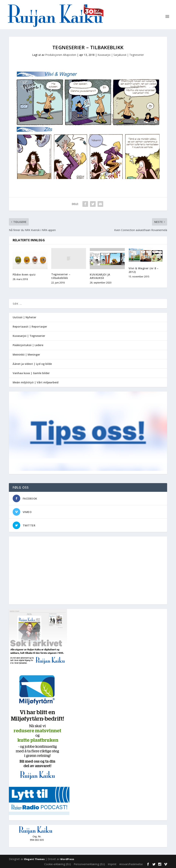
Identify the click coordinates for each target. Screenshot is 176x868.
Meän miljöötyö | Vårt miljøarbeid (36, 382)
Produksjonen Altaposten (61, 55)
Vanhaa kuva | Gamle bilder (31, 373)
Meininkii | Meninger (26, 355)
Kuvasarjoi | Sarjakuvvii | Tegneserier (121, 55)
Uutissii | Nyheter (24, 317)
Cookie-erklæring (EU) (58, 864)
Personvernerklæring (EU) (89, 864)
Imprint (112, 864)
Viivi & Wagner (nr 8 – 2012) (144, 270)
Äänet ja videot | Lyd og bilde (32, 364)
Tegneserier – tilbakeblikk (61, 276)
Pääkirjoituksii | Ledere (28, 345)
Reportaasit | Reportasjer (30, 327)
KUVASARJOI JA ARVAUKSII (100, 276)
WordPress (67, 859)
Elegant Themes (34, 859)
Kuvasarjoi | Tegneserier (29, 336)
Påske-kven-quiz (24, 274)
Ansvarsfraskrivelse (131, 864)
